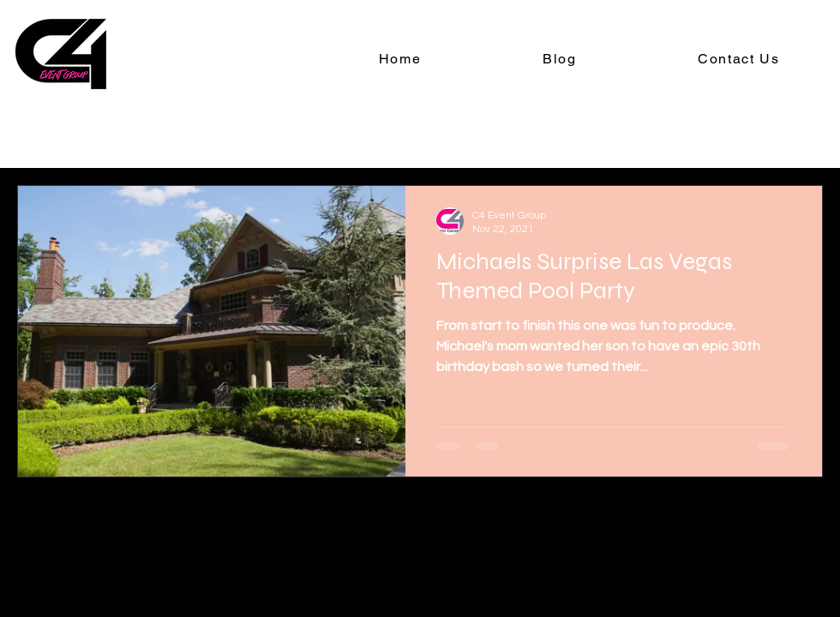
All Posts (45, 134)
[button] (801, 136)
